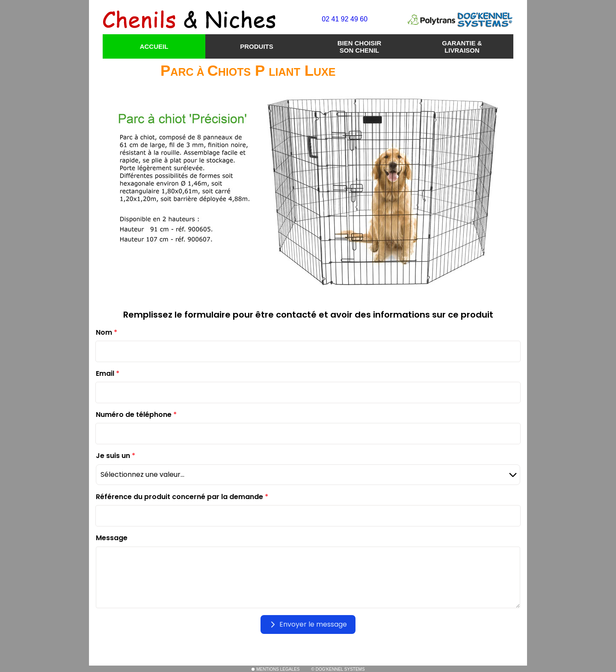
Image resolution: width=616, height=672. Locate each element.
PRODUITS (257, 46)
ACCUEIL (154, 46)
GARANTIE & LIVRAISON (462, 47)
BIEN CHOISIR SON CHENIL (360, 47)
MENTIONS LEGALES (275, 669)
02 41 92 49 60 (345, 19)
